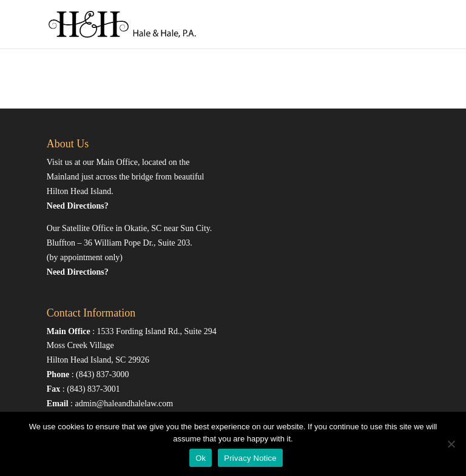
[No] (451, 444)
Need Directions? (78, 206)
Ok (201, 458)
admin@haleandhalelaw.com (124, 404)
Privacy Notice (250, 458)
